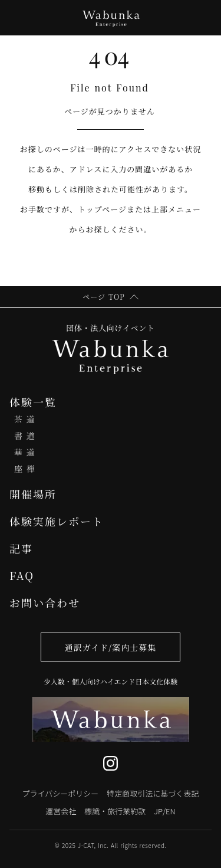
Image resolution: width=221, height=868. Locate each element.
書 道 (25, 435)
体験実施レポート (57, 521)
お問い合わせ (45, 602)
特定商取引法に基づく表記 (153, 793)
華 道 (25, 452)
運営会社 (61, 811)
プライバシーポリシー (61, 793)
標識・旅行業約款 (115, 811)
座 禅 (25, 469)
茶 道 (25, 419)
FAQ (22, 575)
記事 (21, 548)
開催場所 (33, 494)
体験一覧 (33, 402)
